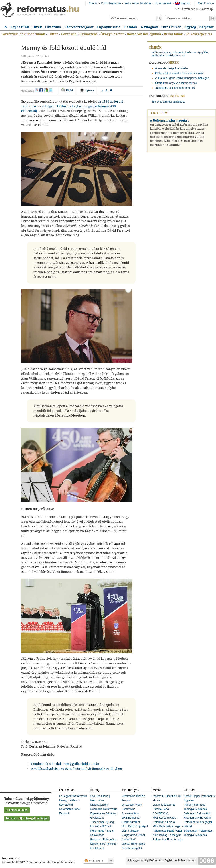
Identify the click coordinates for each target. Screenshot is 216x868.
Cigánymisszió (109, 27)
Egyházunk (20, 27)
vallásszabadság (162, 52)
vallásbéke (158, 55)
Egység (190, 27)
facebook (41, 90)
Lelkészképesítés (199, 34)
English (183, 3)
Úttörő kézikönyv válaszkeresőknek (176, 83)
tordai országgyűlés (197, 52)
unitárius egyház (175, 55)
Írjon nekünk (163, 3)
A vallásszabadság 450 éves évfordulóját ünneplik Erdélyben (76, 769)
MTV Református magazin (168, 826)
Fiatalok (130, 27)
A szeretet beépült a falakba (172, 68)
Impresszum (11, 858)
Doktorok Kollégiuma (144, 34)
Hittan (53, 34)
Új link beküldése (17, 810)
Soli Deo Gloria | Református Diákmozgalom (100, 800)
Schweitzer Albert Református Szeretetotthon (132, 809)
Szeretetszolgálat (79, 27)
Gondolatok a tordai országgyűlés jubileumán (65, 764)
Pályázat (206, 27)
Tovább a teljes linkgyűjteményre (27, 819)
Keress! (213, 18)
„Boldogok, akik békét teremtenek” (175, 88)
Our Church (171, 27)
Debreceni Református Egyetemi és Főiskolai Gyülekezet (104, 813)
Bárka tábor (173, 34)
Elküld (69, 90)
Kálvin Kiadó (129, 840)
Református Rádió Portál (167, 831)
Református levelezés (138, 3)
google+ (46, 90)
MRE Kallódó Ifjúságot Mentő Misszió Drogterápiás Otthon (135, 831)
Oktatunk (53, 27)
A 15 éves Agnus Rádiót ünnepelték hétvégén (182, 78)
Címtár (93, 3)
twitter (51, 90)
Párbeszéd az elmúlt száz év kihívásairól (179, 73)
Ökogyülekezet (112, 34)
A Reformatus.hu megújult (169, 120)
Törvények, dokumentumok (23, 34)
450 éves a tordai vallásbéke (168, 102)
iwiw (37, 90)
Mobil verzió (206, 3)
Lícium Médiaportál (164, 805)
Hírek (37, 27)
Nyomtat (90, 90)
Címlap (4, 26)
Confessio (69, 34)
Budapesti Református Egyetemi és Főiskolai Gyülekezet (104, 844)
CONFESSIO (161, 813)
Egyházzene (89, 34)
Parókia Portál (161, 809)
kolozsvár (178, 52)
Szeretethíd (66, 805)
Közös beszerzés (111, 3)
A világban (149, 27)
